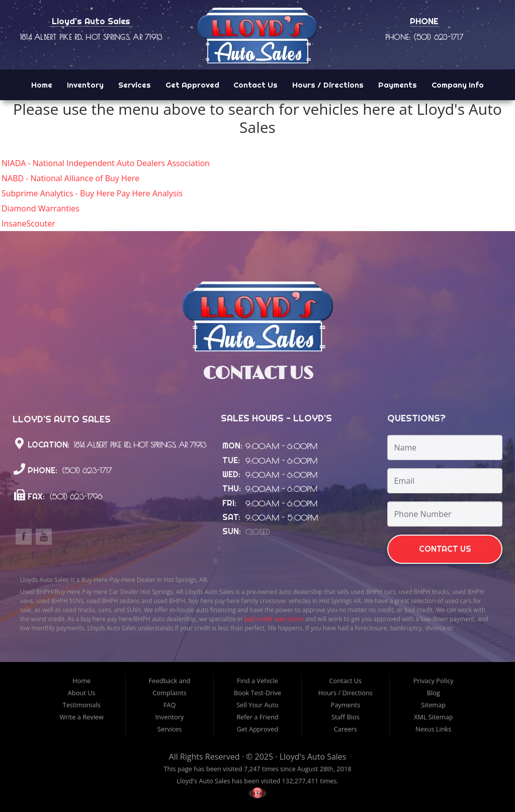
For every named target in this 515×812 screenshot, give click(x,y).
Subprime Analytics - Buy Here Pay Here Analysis (92, 193)
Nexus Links (433, 729)
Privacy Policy (434, 681)
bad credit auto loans (274, 619)
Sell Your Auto (257, 705)
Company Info (458, 85)
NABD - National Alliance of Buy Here (70, 178)
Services (135, 85)
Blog (434, 693)
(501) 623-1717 (85, 471)
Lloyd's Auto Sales (313, 757)
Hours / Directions (328, 85)
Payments (398, 85)
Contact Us (255, 85)
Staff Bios (346, 717)
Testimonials (82, 705)
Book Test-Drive (257, 693)
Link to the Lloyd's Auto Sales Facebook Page (24, 537)
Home (42, 85)
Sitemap (433, 705)
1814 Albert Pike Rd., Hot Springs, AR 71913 (91, 37)
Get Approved (192, 85)
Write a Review (81, 717)
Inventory (85, 85)
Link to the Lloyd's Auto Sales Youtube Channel (44, 537)
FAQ (170, 705)
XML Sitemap (434, 717)
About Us (82, 693)
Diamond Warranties (40, 208)
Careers (346, 729)
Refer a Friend (257, 717)
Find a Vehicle (257, 681)
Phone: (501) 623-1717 (424, 37)
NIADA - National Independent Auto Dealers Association (106, 163)
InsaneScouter (28, 224)
